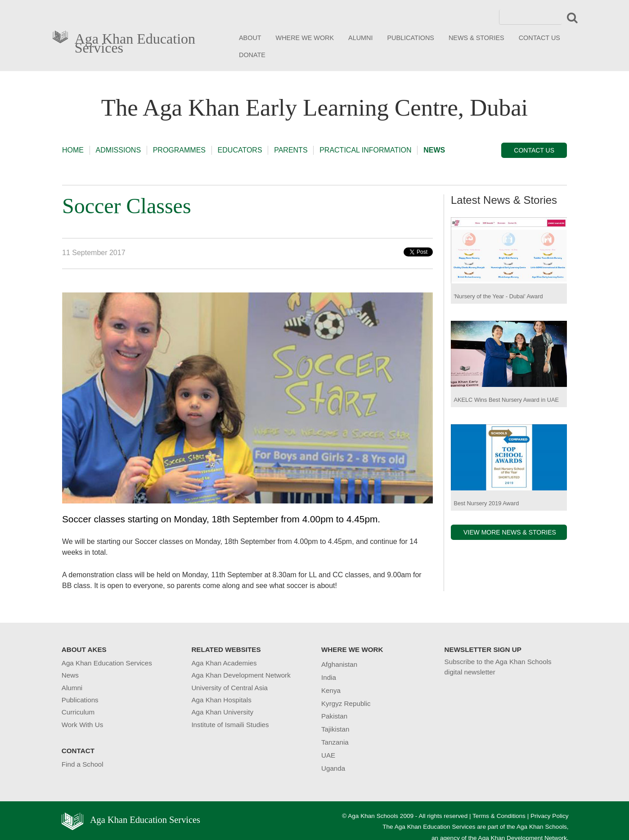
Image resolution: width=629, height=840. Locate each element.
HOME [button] (73, 150)
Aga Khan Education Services (135, 41)
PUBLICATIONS (411, 38)
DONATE (252, 55)
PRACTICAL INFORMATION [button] (365, 150)
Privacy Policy (550, 816)
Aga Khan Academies (224, 663)
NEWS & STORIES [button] (476, 38)
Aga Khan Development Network (241, 675)
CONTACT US (539, 38)
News (70, 675)
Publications (80, 700)
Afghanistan (339, 664)
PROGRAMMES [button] (179, 150)
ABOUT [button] (250, 38)
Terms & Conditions (499, 816)
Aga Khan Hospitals (221, 700)
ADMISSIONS (118, 150)
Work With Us (83, 725)
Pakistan (334, 716)
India (329, 677)
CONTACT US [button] (534, 150)
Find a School (83, 764)
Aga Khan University (222, 712)
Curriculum (78, 712)
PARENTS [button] (291, 150)
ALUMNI (360, 38)
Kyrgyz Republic (346, 703)
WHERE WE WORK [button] (305, 38)
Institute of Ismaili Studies (230, 725)
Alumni (72, 688)
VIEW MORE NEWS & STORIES (510, 532)
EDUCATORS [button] (240, 150)
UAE (328, 755)
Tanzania (335, 742)
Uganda (333, 768)
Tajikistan (335, 729)
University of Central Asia (229, 688)
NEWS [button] (434, 150)
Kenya (331, 690)
